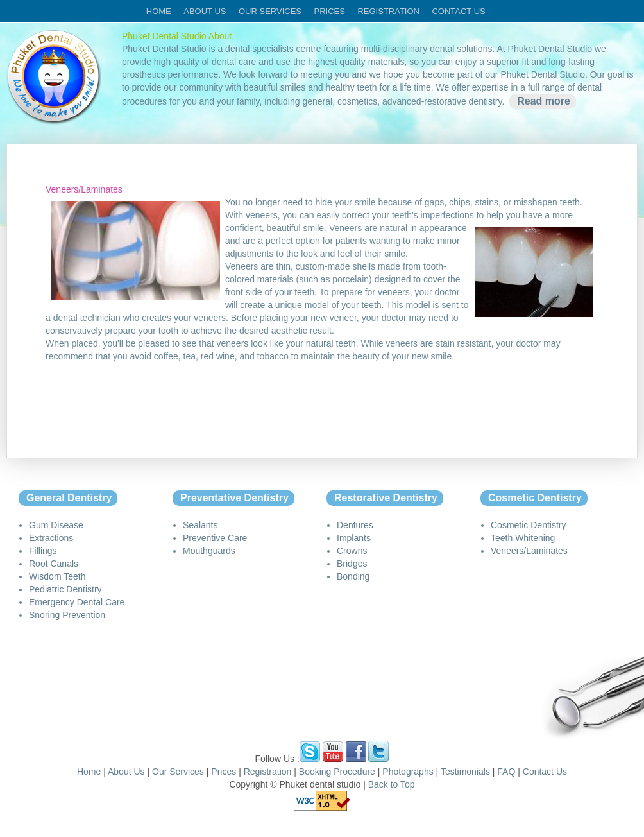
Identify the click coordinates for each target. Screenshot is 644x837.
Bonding (353, 576)
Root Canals (54, 564)
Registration (388, 11)
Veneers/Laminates (529, 551)
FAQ (506, 772)
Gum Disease (56, 525)
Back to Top (392, 784)
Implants (354, 538)
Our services (270, 11)
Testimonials (465, 772)
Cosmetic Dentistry (528, 525)
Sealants (200, 525)
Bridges (352, 564)
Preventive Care (215, 538)
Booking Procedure (338, 772)
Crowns (352, 551)
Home (159, 11)
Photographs (408, 772)
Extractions (51, 538)
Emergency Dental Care (77, 602)
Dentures (355, 525)
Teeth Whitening (523, 538)
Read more (544, 101)
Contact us (458, 11)
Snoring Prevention (67, 615)
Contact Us (545, 772)
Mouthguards (209, 551)
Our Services (178, 772)
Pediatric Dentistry (65, 589)
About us (205, 11)
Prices (329, 11)
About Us (126, 772)
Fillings (43, 551)
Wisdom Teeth (57, 576)
